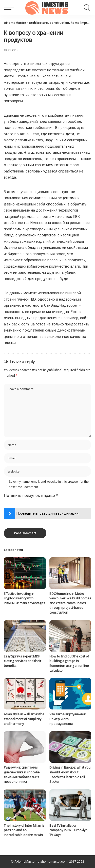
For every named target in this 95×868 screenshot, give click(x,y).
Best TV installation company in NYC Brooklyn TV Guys (68, 830)
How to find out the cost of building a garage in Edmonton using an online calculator (69, 663)
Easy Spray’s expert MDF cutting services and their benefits (23, 661)
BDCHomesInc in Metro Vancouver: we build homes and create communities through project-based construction (70, 603)
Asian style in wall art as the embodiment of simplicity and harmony (24, 719)
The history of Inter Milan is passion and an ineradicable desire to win (24, 830)
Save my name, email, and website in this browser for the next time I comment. (49, 484)
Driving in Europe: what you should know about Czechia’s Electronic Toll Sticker (70, 775)
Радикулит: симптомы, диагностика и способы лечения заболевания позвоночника (22, 775)
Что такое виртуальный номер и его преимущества (68, 719)
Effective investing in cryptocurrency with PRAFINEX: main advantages (24, 598)
